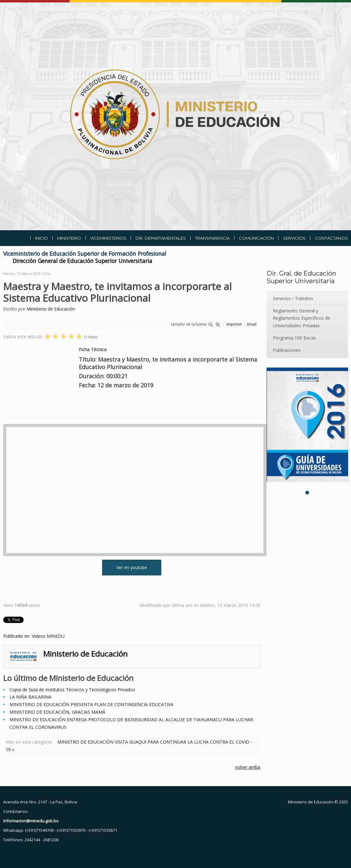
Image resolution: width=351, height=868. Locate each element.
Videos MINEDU (48, 636)
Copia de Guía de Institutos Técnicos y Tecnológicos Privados (72, 690)
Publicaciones (287, 350)
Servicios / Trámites (293, 298)
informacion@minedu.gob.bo (31, 821)
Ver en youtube (132, 567)
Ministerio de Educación (51, 309)
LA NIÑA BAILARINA (30, 697)
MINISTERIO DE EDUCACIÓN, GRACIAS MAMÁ (57, 712)
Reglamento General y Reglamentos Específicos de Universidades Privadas (302, 318)
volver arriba (248, 767)
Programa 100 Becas (294, 338)
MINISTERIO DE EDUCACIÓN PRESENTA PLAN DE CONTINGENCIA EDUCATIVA (91, 704)
